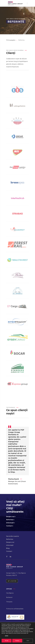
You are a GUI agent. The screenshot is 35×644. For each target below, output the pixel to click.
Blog (8, 548)
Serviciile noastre (13, 536)
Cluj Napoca (10, 593)
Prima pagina (11, 40)
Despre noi (10, 542)
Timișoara (9, 602)
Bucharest (9, 597)
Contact (9, 551)
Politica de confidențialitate (15, 609)
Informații (10, 545)
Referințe (10, 539)
